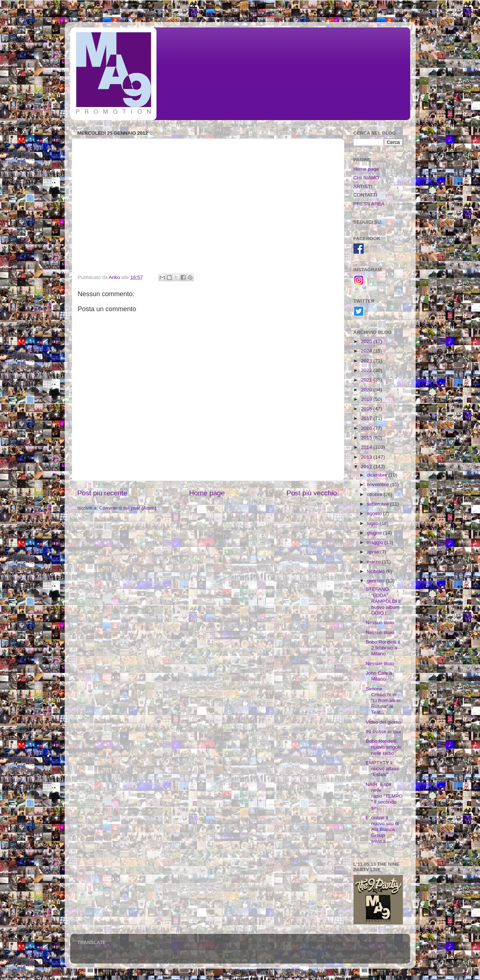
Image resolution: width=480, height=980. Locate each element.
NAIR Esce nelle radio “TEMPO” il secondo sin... (384, 796)
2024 (367, 351)
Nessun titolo (380, 623)
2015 (367, 438)
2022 (367, 370)
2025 (367, 341)
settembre (379, 504)
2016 (367, 428)
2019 (367, 399)
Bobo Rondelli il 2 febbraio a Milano (383, 648)
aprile (374, 552)
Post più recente (103, 493)
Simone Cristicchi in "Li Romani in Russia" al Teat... (383, 701)
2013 (367, 457)
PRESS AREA (369, 204)
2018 (367, 409)
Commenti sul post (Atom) (128, 508)
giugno (375, 533)
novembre (379, 485)
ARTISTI (363, 187)
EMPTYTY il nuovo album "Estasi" (382, 769)
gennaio (377, 581)
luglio (373, 523)
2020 (367, 390)
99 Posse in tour (383, 732)
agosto (375, 513)
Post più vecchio (312, 493)
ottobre (375, 494)
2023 (367, 361)
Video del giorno (383, 722)
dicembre (378, 475)
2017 (367, 418)
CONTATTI (366, 195)
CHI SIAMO (366, 178)
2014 (367, 447)
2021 (367, 380)
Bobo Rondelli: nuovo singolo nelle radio (383, 747)
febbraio (377, 571)
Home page (207, 493)
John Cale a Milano (379, 676)
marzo (375, 562)
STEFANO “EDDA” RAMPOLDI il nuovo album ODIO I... (383, 601)
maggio (376, 542)
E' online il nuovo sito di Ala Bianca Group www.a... (382, 830)
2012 (367, 467)
